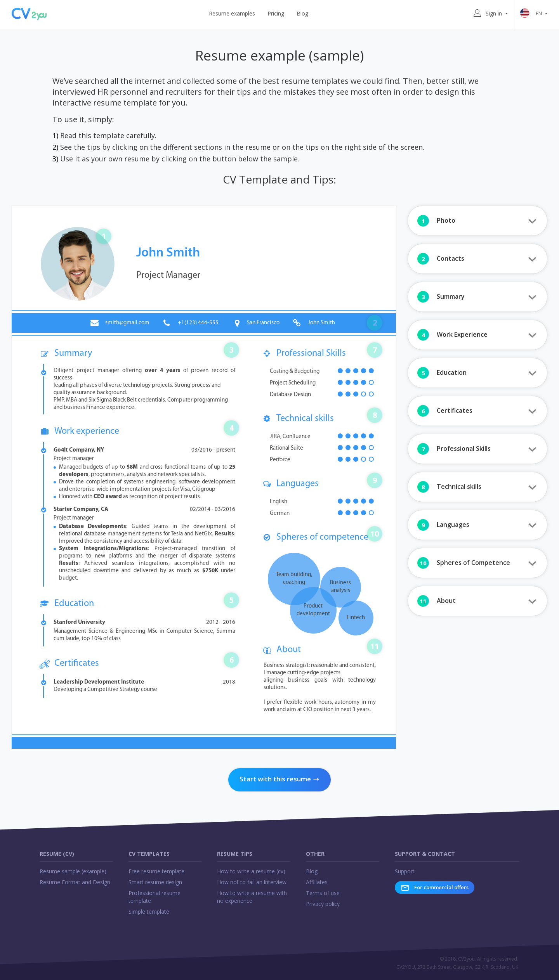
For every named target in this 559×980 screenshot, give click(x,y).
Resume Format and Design (75, 882)
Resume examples (232, 13)
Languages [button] (443, 525)
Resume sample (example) (73, 871)
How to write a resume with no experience (252, 897)
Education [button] (442, 373)
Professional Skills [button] (454, 449)
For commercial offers (435, 888)
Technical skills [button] (449, 487)
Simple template (149, 912)
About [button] (437, 601)
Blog (302, 13)
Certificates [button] (445, 411)
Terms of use (323, 893)
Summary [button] (441, 297)
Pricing (276, 13)
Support (405, 871)
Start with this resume (279, 779)
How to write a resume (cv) (251, 871)
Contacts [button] (441, 259)
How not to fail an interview (252, 882)
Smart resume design (155, 882)
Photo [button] (436, 221)
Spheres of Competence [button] (464, 563)
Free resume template (156, 871)
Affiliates (317, 882)
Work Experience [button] (452, 335)
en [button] (535, 14)
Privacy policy (323, 904)
